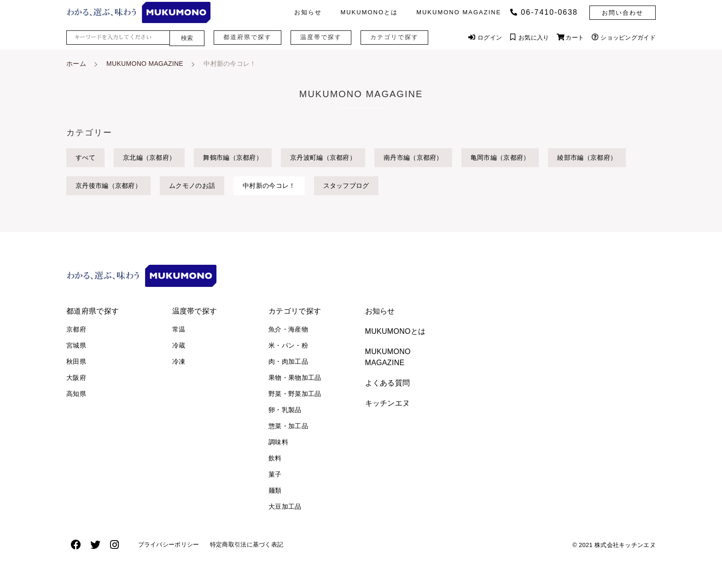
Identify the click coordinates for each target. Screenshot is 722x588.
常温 (179, 329)
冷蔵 (179, 345)
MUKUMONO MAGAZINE (459, 12)
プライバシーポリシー (172, 547)
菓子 (275, 474)
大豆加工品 (285, 506)
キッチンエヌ (388, 403)
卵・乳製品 (285, 410)
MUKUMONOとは (369, 12)
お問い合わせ (623, 13)
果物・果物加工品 (295, 378)
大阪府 (76, 378)
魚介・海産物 (288, 329)
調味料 (278, 442)
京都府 (76, 329)
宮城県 (76, 345)
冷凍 (179, 361)
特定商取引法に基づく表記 (258, 547)
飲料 (275, 458)
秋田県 (76, 361)
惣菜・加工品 (288, 426)
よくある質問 (388, 383)
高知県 (76, 394)
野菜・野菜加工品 (295, 394)
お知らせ (308, 12)
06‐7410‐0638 (544, 12)
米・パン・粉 (288, 345)
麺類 (275, 490)
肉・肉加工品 (288, 361)
